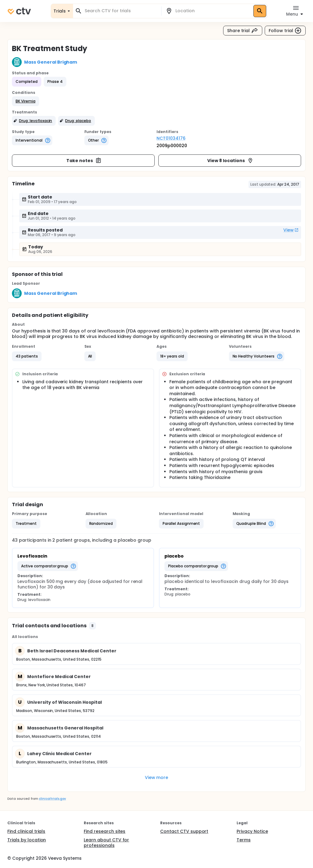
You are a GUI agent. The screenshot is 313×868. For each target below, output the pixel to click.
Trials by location (27, 840)
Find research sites (105, 831)
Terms (244, 840)
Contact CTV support (184, 831)
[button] (26, 101)
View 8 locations (230, 161)
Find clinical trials (26, 831)
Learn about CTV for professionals (106, 843)
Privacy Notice (252, 831)
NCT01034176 (171, 138)
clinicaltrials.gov (52, 799)
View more (157, 777)
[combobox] (121, 11)
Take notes (84, 161)
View (291, 230)
